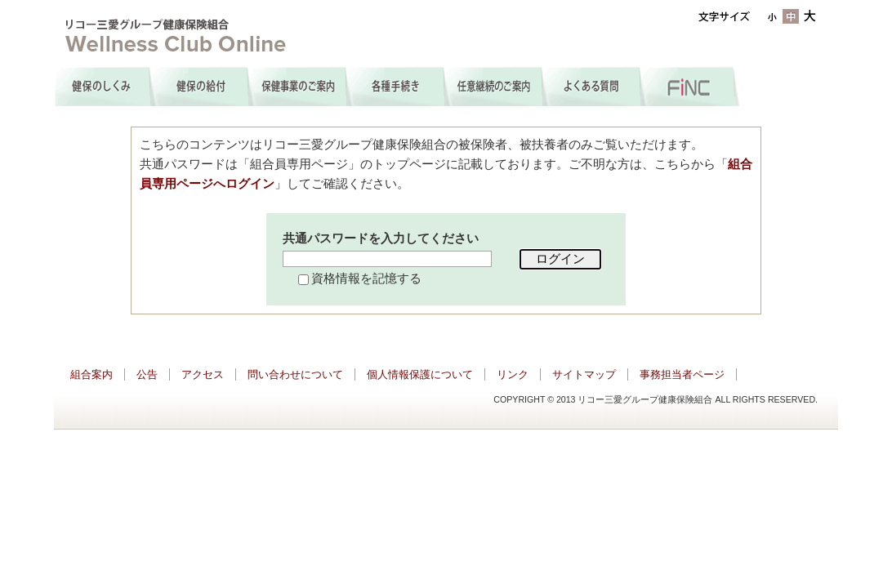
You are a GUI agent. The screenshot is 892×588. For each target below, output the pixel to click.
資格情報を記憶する (366, 278)
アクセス (203, 374)
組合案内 (91, 374)
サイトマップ (584, 374)
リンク (513, 374)
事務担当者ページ (682, 374)
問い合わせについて (295, 374)
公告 (147, 374)
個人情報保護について (420, 374)
